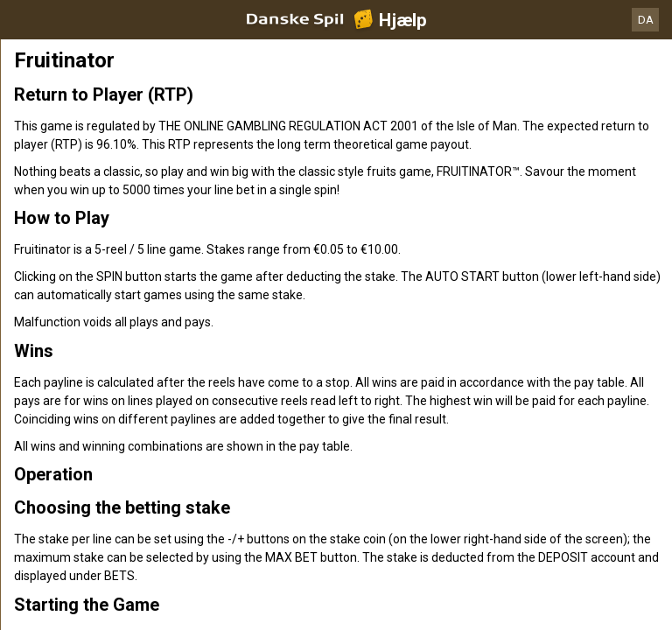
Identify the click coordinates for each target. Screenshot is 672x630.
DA (646, 20)
